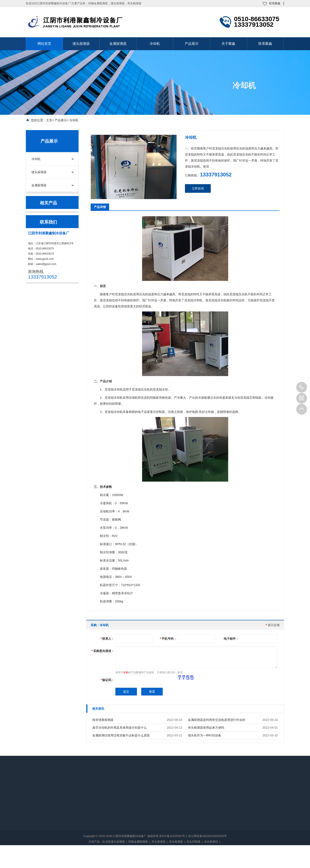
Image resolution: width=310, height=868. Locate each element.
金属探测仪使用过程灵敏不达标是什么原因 (121, 735)
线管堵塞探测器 (103, 720)
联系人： (108, 639)
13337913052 (302, 387)
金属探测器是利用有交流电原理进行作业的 (217, 720)
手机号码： (168, 639)
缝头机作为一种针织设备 (205, 735)
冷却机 (155, 44)
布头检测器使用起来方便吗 (206, 728)
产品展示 (192, 44)
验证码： (108, 680)
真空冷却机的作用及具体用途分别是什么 (119, 728)
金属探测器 (118, 44)
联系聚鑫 (275, 3)
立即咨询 (198, 188)
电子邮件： (231, 639)
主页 (49, 120)
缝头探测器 (81, 44)
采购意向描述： (103, 651)
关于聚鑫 (228, 44)
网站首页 (44, 44)
